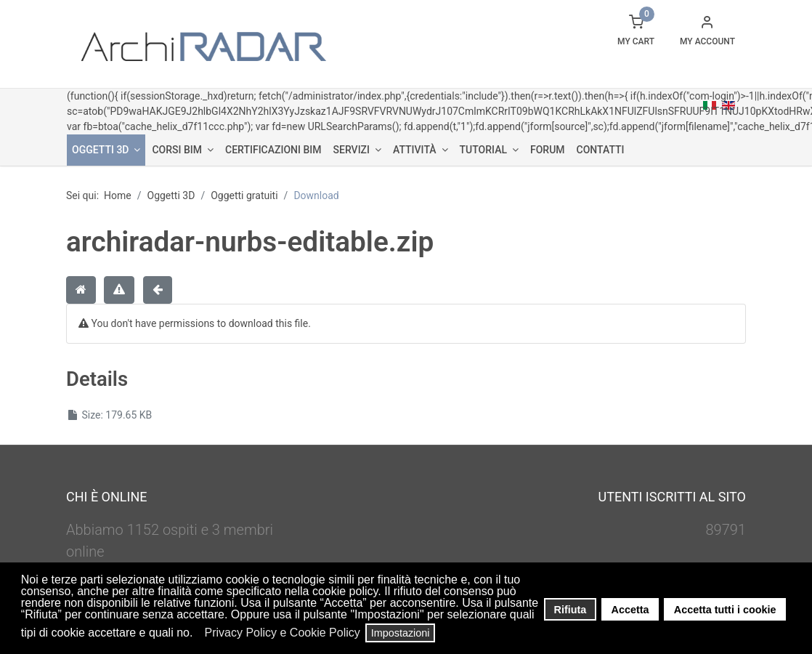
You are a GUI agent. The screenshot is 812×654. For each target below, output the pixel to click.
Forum (548, 150)
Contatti (601, 150)
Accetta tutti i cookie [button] (725, 610)
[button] (197, 634)
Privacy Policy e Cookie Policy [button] (282, 633)
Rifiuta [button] (571, 610)
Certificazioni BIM (273, 150)
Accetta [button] (630, 610)
